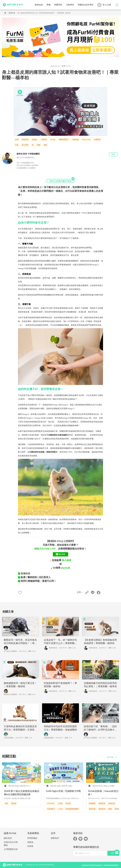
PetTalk (53, 140)
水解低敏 (76, 140)
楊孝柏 (20, 154)
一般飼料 (44, 140)
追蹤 (113, 154)
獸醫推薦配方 (64, 140)
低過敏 (34, 140)
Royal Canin (86, 140)
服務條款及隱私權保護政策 (92, 865)
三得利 (60, 804)
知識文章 (12, 13)
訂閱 (113, 853)
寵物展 (14, 804)
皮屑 (17, 140)
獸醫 (39, 145)
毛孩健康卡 (51, 809)
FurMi (60, 809)
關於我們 (8, 838)
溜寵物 (30, 842)
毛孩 (17, 145)
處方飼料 (25, 145)
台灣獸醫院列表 (11, 849)
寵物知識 (112, 804)
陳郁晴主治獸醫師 (10, 694)
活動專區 (70, 5)
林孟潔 (68, 804)
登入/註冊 (104, 5)
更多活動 (112, 757)
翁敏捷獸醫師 (49, 738)
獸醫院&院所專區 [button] (86, 5)
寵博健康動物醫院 (72, 809)
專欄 (48, 5)
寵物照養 (102, 804)
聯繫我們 (55, 838)
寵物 (45, 145)
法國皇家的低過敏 (37, 452)
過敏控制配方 (52, 452)
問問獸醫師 (32, 838)
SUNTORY (51, 804)
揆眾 (6, 804)
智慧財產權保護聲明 (111, 865)
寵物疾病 (102, 809)
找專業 (30, 846)
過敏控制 (25, 140)
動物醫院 (92, 804)
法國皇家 (97, 140)
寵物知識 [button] (39, 5)
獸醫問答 (58, 5)
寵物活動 (92, 809)
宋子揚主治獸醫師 (10, 651)
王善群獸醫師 (9, 738)
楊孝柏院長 (53, 648)
